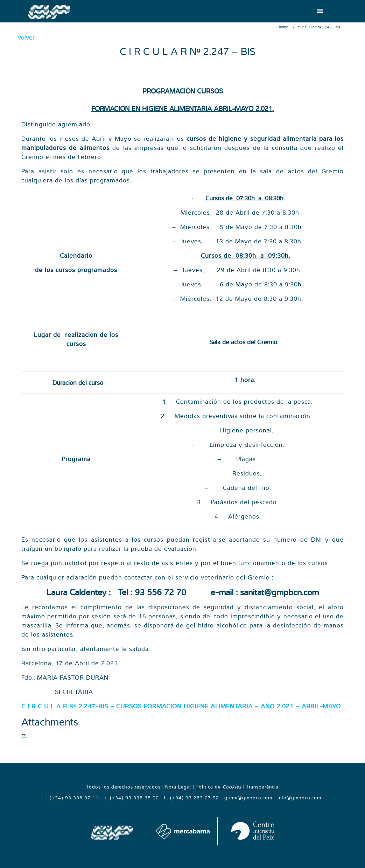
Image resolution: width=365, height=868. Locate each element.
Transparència (262, 787)
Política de (219, 787)
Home (284, 27)
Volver (26, 37)
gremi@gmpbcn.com (248, 798)
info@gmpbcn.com (299, 798)
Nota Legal (178, 787)
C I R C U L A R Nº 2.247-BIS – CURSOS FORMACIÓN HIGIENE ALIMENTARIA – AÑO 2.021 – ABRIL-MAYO (181, 706)
